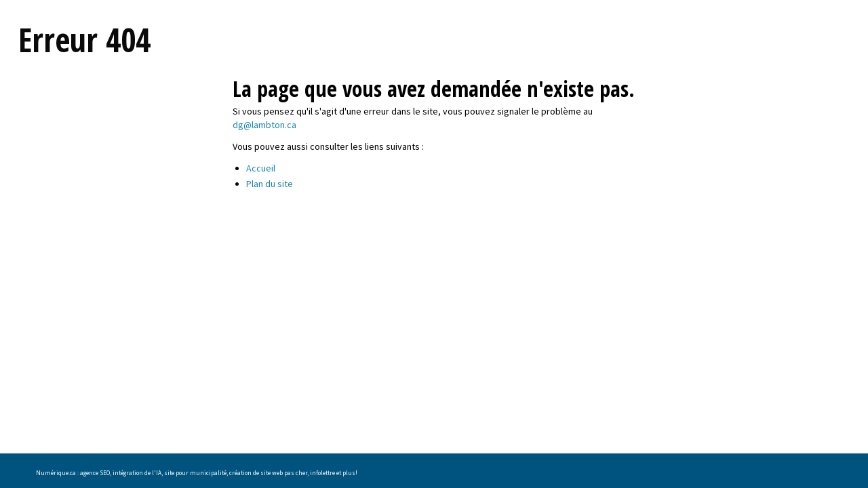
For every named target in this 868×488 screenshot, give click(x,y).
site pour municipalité (195, 473)
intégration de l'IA (137, 473)
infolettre (322, 473)
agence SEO (95, 473)
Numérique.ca (56, 473)
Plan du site (270, 184)
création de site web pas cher (268, 473)
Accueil (261, 168)
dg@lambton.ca (264, 125)
